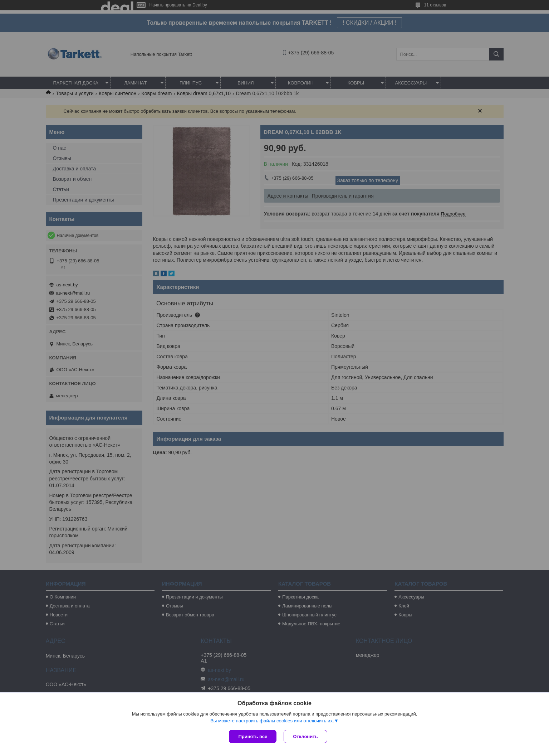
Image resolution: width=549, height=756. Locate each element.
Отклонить (305, 736)
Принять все (253, 736)
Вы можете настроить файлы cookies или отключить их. (272, 721)
